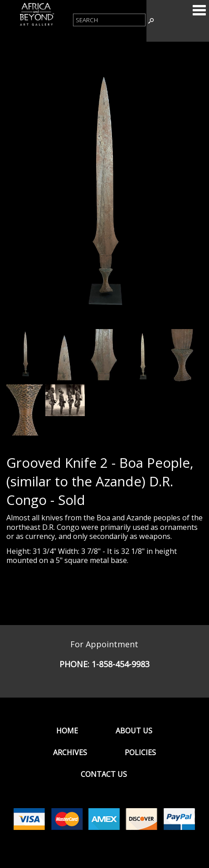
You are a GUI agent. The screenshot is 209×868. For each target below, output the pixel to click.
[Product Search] (109, 20)
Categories (199, 10)
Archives (70, 752)
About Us (134, 731)
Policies (140, 752)
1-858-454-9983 (121, 664)
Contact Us (104, 774)
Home (67, 731)
